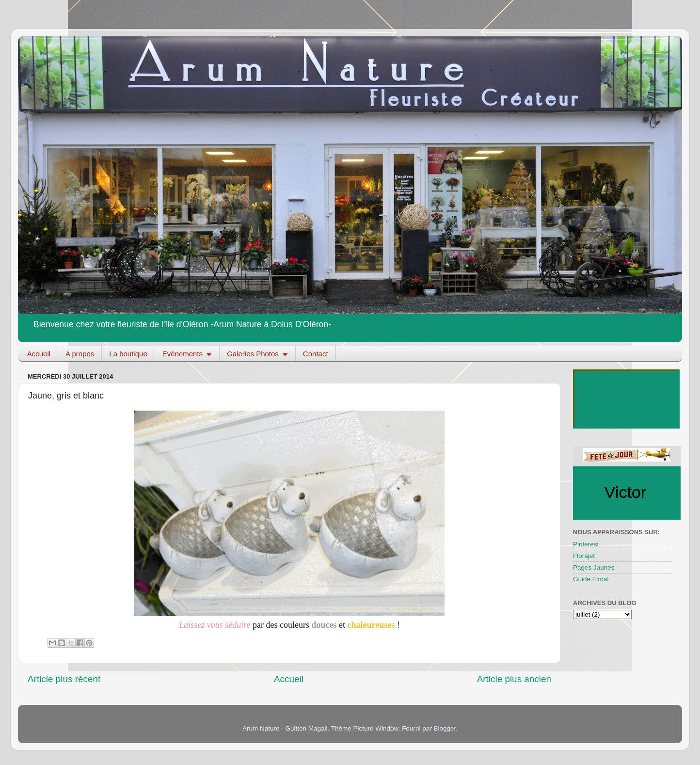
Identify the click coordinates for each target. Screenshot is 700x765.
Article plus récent (64, 679)
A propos (80, 354)
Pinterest (586, 544)
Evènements (187, 354)
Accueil (39, 354)
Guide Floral (591, 579)
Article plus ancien (514, 679)
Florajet (584, 556)
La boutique (128, 354)
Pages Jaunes (594, 567)
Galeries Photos (257, 354)
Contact (316, 354)
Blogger (445, 728)
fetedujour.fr (603, 515)
